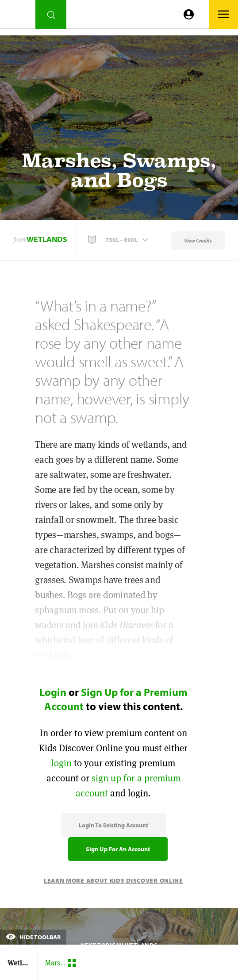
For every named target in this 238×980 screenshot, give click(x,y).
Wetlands (47, 239)
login (61, 763)
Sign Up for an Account (118, 849)
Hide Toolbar (33, 937)
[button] (119, 240)
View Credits (198, 240)
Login (53, 692)
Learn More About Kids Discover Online (113, 880)
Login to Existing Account (113, 825)
